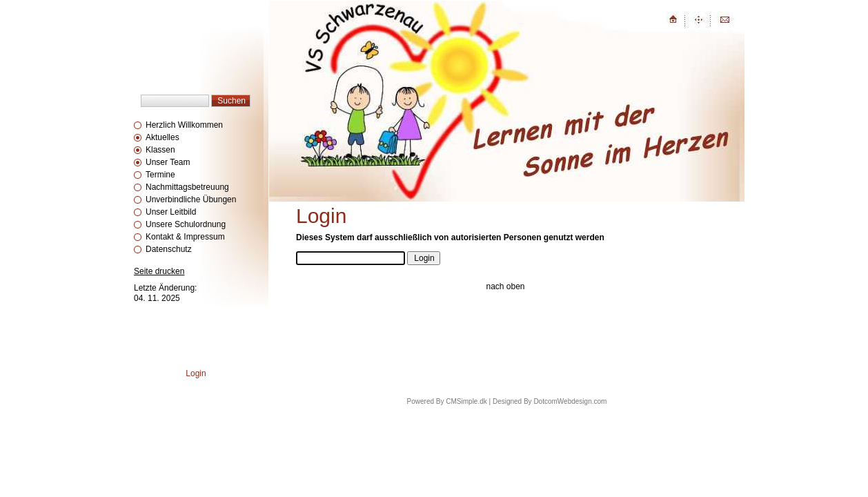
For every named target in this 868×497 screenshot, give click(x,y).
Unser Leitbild (171, 212)
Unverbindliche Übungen (191, 199)
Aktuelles (162, 137)
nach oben (505, 286)
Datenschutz (169, 249)
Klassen (160, 150)
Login (196, 373)
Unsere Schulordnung (186, 224)
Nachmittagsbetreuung (187, 187)
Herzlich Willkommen (184, 125)
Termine (160, 175)
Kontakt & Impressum (185, 237)
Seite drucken (159, 271)
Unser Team (168, 162)
